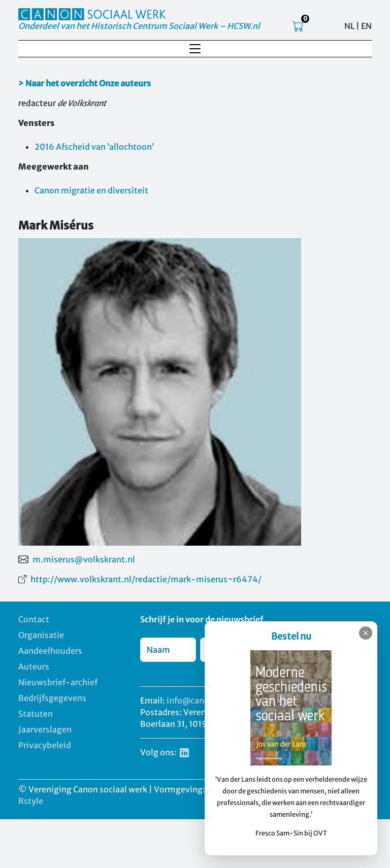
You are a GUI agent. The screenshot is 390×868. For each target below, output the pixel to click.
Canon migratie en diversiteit (91, 190)
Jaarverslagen (45, 729)
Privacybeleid (45, 745)
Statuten (36, 714)
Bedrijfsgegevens (52, 698)
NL (349, 26)
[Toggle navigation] (195, 49)
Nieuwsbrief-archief (58, 682)
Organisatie (41, 635)
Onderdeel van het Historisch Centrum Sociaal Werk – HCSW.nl (139, 26)
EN (366, 26)
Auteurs (34, 666)
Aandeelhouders (50, 651)
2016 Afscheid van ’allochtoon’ (94, 147)
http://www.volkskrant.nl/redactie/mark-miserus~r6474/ (146, 579)
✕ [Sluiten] (366, 633)
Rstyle (31, 801)
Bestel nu (291, 636)
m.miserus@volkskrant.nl (84, 559)
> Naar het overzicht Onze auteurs (85, 83)
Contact (34, 619)
